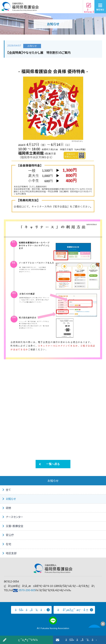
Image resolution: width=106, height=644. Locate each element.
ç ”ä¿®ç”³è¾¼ (28, 640)
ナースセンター (15, 517)
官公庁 (10, 535)
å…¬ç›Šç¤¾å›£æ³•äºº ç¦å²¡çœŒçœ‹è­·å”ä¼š (20, 8)
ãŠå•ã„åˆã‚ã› (81, 640)
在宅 (9, 544)
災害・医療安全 (15, 526)
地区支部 (11, 553)
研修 (9, 508)
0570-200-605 (27, 590)
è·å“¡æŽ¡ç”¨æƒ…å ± (73, 610)
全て (8, 490)
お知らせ (11, 499)
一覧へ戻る (53, 464)
